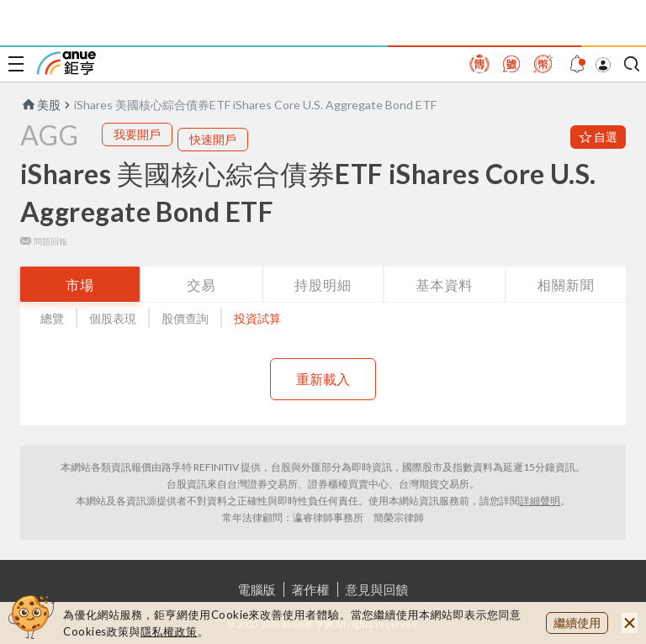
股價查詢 (185, 318)
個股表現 (113, 318)
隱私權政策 (169, 631)
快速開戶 (213, 139)
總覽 (52, 318)
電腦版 (257, 589)
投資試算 (257, 318)
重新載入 (323, 379)
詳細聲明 (540, 501)
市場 (80, 285)
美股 (40, 105)
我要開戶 (137, 134)
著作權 (311, 589)
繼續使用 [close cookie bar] (577, 623)
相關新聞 (566, 285)
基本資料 (444, 285)
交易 (202, 285)
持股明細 (323, 285)
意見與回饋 (377, 589)
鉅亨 (66, 63)
